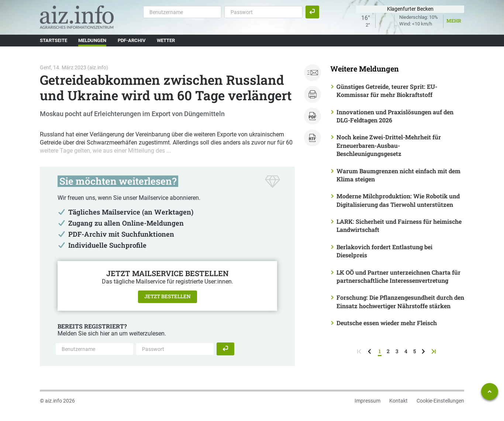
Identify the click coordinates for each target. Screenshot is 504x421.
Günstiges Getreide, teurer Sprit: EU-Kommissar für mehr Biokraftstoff (387, 91)
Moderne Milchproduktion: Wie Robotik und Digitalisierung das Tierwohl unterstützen (398, 200)
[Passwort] (263, 12)
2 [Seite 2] (388, 351)
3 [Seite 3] (397, 351)
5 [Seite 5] (415, 351)
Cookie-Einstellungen (440, 401)
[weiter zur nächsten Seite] (424, 351)
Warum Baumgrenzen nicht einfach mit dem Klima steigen (398, 175)
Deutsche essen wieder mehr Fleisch (387, 323)
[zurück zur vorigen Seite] (370, 351)
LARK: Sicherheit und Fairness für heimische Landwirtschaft (399, 225)
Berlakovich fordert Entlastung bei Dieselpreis (384, 251)
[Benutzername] (182, 12)
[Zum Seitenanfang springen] (490, 392)
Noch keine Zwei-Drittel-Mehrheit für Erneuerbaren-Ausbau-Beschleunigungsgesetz (389, 145)
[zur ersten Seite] (360, 351)
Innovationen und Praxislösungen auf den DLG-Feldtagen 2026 (395, 116)
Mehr (454, 21)
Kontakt (398, 401)
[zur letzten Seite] (434, 351)
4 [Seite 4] (406, 351)
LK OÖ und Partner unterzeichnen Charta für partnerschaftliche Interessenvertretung (398, 276)
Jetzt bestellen (168, 296)
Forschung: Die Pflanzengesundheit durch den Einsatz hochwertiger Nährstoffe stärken (400, 301)
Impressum (367, 401)
